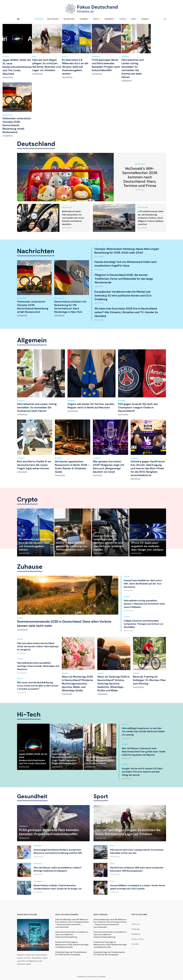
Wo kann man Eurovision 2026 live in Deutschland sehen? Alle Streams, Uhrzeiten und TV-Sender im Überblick (126, 312)
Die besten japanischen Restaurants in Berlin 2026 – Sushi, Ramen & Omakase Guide (72, 467)
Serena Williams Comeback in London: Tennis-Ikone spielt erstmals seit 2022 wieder (137, 887)
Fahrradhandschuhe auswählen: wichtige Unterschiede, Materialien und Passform (38, 666)
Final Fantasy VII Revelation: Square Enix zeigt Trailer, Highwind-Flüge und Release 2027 (65, 759)
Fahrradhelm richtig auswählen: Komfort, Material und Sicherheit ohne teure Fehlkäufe (144, 604)
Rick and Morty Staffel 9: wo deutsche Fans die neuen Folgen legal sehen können (34, 465)
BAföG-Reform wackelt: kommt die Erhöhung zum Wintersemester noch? (72, 546)
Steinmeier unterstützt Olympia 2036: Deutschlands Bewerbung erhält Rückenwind (17, 125)
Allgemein (84, 19)
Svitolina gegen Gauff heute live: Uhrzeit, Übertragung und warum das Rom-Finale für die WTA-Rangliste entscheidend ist (148, 468)
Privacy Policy (138, 939)
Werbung (136, 929)
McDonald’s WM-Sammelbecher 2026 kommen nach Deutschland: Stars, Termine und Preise (140, 177)
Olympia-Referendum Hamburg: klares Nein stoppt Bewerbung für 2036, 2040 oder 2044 (127, 251)
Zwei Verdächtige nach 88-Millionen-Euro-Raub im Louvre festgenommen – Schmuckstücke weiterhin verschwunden (72, 923)
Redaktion (136, 934)
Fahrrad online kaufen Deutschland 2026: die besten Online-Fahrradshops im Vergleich (38, 646)
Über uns (136, 924)
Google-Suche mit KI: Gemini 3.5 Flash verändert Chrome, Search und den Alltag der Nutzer (142, 772)
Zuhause (145, 19)
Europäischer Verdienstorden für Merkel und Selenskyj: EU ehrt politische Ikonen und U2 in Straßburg (123, 296)
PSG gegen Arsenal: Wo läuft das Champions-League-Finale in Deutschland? (138, 407)
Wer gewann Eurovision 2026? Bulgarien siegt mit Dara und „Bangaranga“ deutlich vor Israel (109, 467)
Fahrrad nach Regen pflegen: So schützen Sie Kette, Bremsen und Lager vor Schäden (47, 65)
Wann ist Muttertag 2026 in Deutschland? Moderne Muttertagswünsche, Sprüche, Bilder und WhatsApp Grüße (77, 684)
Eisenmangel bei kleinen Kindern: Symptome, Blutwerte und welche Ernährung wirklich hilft (58, 851)
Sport (133, 19)
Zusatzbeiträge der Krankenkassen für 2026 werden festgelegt (71, 953)
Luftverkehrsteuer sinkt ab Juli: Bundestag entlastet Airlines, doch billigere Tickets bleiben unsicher (151, 218)
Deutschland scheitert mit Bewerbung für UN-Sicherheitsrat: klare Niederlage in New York (70, 307)
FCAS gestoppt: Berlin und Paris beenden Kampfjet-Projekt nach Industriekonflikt (106, 65)
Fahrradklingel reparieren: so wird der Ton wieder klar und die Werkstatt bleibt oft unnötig (143, 731)
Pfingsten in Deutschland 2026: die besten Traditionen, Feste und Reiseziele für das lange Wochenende (124, 279)
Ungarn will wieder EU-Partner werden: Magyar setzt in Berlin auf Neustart (91, 406)
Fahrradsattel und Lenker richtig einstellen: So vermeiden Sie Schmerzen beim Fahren (133, 68)
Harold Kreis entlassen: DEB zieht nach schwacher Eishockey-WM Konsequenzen (137, 869)
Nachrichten (69, 19)
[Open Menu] (18, 19)
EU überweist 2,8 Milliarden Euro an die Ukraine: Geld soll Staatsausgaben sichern (75, 67)
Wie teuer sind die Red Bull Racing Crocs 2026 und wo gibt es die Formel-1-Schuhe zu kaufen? (38, 686)
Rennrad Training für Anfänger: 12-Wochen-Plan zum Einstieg (149, 680)
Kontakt (135, 944)
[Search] (165, 19)
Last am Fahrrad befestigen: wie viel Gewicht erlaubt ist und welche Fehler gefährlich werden (109, 543)
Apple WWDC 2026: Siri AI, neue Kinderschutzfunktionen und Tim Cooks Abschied (17, 67)
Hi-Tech (122, 19)
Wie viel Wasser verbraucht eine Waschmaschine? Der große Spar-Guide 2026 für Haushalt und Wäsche (144, 752)
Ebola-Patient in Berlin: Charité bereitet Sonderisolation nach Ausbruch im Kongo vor (58, 887)
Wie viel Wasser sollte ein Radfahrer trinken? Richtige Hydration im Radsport (57, 869)
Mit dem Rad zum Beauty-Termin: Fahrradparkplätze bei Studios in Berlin (100, 760)
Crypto (96, 19)
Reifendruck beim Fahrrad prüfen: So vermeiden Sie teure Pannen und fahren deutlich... (73, 218)
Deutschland (53, 19)
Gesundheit (109, 19)
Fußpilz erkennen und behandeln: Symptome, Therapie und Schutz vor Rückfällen (144, 624)
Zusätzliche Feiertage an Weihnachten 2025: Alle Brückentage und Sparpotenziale (72, 945)
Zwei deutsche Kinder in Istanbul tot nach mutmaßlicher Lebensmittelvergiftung (72, 934)
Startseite (39, 19)
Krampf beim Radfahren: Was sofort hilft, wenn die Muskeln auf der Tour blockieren (143, 584)
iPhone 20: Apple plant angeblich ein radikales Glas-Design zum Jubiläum (147, 546)
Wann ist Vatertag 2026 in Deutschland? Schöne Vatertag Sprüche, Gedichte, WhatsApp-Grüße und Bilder (113, 684)
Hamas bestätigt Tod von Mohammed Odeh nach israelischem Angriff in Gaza (126, 264)
